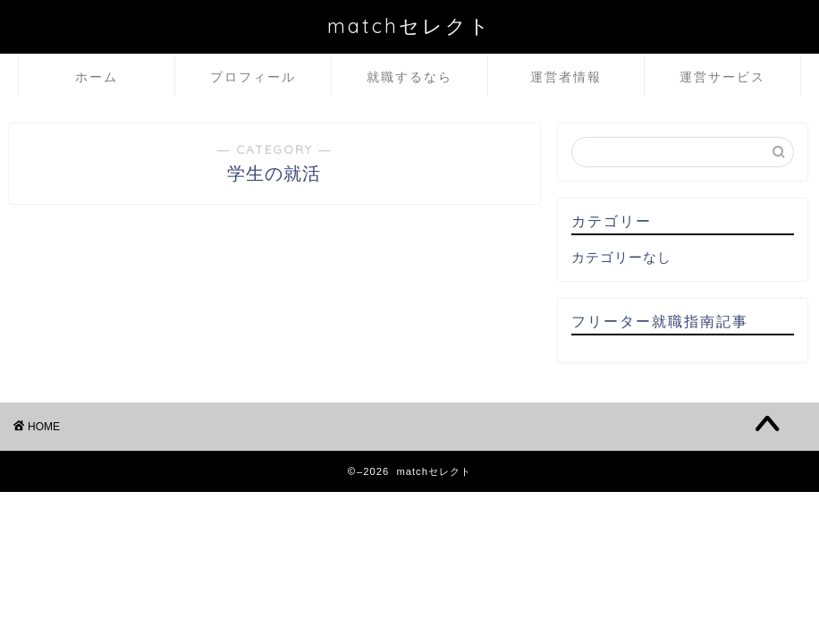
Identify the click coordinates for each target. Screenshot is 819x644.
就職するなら (409, 77)
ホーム (97, 77)
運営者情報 (566, 77)
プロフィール (253, 77)
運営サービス (722, 77)
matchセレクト (409, 25)
